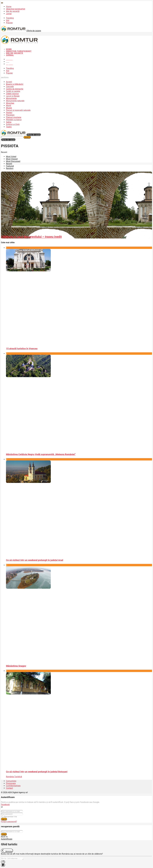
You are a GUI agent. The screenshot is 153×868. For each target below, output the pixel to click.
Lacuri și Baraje (13, 96)
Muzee (9, 108)
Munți (9, 105)
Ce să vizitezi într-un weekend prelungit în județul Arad (35, 560)
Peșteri (9, 113)
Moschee (10, 103)
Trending (10, 18)
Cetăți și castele (13, 91)
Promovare (11, 783)
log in (4, 819)
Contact (9, 788)
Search (27, 137)
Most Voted (11, 157)
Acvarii (9, 82)
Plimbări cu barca (14, 120)
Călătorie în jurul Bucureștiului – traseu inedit (31, 237)
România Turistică (14, 777)
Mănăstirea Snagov (16, 666)
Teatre (9, 127)
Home (9, 7)
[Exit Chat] (7, 851)
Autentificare (7, 839)
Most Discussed (13, 161)
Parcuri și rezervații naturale (18, 110)
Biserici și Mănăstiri (15, 84)
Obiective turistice (15, 9)
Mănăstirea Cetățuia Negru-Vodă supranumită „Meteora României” (41, 454)
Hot (8, 20)
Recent (9, 164)
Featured (10, 166)
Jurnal (9, 14)
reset (4, 834)
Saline (9, 122)
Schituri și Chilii (13, 124)
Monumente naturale (15, 101)
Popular (9, 23)
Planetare (10, 115)
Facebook (5, 805)
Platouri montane (14, 117)
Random (10, 168)
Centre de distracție (15, 89)
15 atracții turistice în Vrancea (22, 349)
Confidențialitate (13, 786)
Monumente (11, 98)
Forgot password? (9, 822)
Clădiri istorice (12, 94)
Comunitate (11, 781)
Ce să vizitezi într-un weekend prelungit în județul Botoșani (37, 772)
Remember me (10, 817)
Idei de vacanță (13, 11)
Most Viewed (12, 159)
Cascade (10, 87)
